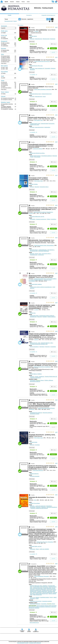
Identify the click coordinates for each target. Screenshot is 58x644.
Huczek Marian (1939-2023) (41, 587)
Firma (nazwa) (37, 157)
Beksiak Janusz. (33, 36)
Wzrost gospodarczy (34, 347)
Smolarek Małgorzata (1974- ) (39, 586)
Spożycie (32, 187)
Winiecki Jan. (33, 313)
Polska (37, 599)
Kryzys (51, 597)
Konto (28, 2)
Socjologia (37, 445)
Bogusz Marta (37, 592)
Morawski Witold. (36, 284)
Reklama (38, 597)
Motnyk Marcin (51, 589)
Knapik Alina (47, 588)
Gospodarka (47, 68)
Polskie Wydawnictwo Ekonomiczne (42, 61)
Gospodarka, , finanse (37, 380)
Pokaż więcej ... (4, 63)
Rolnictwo (53, 68)
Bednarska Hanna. (34, 250)
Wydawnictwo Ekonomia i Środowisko (45, 542)
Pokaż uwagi (32, 42)
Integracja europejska (35, 476)
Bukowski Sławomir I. (47, 343)
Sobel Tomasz (37, 595)
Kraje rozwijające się (39, 68)
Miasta (37, 549)
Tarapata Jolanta (42, 591)
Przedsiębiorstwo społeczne (36, 413)
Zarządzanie (33, 507)
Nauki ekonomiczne (39, 127)
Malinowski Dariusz (35, 94)
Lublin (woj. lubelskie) (44, 549)
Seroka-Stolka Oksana (42, 594)
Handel (37, 377)
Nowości (12, 2)
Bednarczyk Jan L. (35, 343)
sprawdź (53, 52)
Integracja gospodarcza (36, 378)
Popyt (40, 254)
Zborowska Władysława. (44, 251)
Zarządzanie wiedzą (45, 597)
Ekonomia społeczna (47, 413)
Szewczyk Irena (38, 588)
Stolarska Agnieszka (36, 590)
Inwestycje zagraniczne (41, 219)
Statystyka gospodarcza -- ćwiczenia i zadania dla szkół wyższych (43, 508)
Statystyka (44, 507)
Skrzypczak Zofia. (34, 251)
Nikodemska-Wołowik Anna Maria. (37, 153)
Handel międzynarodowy (35, 156)
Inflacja (49, 219)
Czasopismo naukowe (47, 601)
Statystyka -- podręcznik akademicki (38, 506)
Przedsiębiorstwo (34, 255)
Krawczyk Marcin (47, 94)
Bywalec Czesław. (34, 184)
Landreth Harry (34, 125)
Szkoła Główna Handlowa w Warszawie (43, 89)
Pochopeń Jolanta (41, 589)
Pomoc (23, 2)
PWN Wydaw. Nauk (38, 120)
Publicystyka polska (34, 316)
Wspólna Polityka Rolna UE (51, 377)
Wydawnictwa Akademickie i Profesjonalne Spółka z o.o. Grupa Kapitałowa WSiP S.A (43, 279)
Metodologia (49, 506)
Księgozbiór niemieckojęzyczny (48, 15)
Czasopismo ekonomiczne (36, 601)
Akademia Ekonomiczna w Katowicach (42, 367)
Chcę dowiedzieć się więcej (23, 643)
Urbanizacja (32, 549)
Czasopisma (29, 15)
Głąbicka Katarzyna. (34, 474)
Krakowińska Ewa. (43, 250)
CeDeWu (36, 340)
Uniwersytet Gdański (37, 149)
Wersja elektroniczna (34, 623)
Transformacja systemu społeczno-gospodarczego (41, 287)
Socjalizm (45, 317)
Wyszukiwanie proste (9, 21)
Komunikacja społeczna (47, 156)
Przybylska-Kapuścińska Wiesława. (39, 344)
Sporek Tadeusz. (36, 374)
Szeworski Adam (48, 124)
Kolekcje (15, 21)
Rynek (44, 97)
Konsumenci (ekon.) (44, 187)
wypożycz (53, 48)
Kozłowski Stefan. (36, 546)
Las (34, 597)
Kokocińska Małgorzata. (37, 217)
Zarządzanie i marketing (35, 604)
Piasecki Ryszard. (36, 66)
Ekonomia (32, 39)
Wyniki (6, 2)
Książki (10, 15)
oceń (56, 27)
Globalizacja (41, 377)
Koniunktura (53, 219)
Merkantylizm (47, 127)
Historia (18, 2)
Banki (31, 597)
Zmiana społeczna (52, 317)
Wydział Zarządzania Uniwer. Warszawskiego (44, 245)
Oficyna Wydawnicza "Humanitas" (42, 576)
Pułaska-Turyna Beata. (35, 503)
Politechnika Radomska (38, 470)
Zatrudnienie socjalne (35, 414)
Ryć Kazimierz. (51, 250)
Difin (35, 500)
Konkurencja (41, 255)
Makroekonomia (39, 39)
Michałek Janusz (47, 590)
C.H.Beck (36, 31)
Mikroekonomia (46, 39)
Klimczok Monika (48, 592)
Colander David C (35, 124)
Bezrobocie (53, 39)
